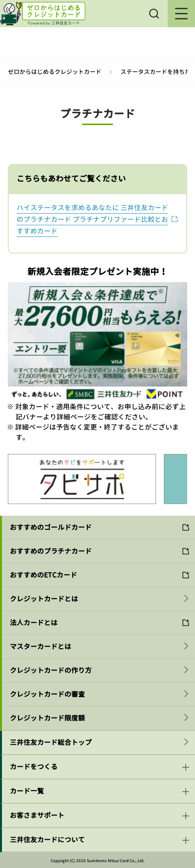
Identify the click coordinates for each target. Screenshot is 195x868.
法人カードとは (34, 623)
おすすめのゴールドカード (51, 527)
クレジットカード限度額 (47, 718)
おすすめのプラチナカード (51, 551)
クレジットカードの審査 (47, 694)
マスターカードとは (40, 646)
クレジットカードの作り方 (51, 670)
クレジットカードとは (44, 599)
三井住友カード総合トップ (51, 742)
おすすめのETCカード (43, 575)
